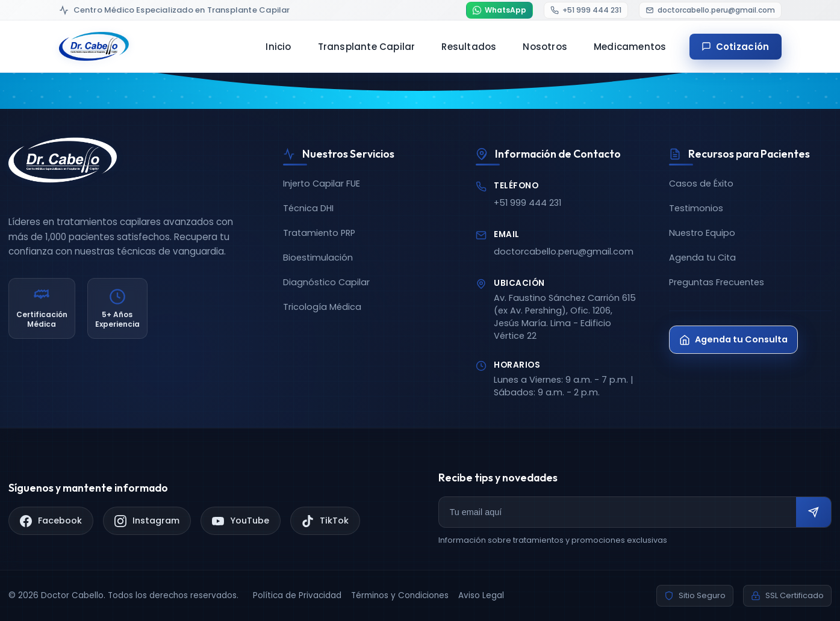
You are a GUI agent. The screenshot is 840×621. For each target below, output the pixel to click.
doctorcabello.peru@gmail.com (564, 252)
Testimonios (696, 208)
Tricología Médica (322, 307)
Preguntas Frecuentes (717, 282)
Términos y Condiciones (400, 595)
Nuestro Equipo (702, 233)
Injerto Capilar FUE (322, 184)
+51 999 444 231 (527, 203)
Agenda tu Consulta (733, 339)
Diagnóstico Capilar (326, 282)
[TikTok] (325, 521)
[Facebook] (51, 521)
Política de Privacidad (297, 595)
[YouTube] (241, 521)
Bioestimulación (318, 258)
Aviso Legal (481, 595)
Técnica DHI (308, 208)
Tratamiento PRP (319, 233)
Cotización (736, 47)
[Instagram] (147, 521)
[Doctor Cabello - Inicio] (94, 46)
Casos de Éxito (701, 184)
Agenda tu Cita (702, 258)
